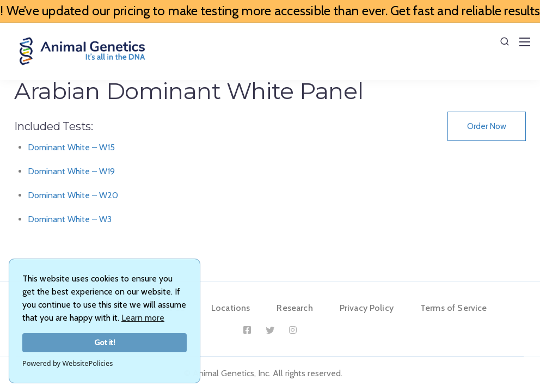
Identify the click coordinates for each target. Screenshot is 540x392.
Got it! (105, 342)
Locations (231, 308)
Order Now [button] (487, 126)
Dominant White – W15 (71, 147)
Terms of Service (454, 308)
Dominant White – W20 (73, 195)
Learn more (143, 318)
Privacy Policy (367, 308)
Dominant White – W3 (70, 219)
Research (294, 308)
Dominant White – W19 (71, 171)
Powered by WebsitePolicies (67, 363)
